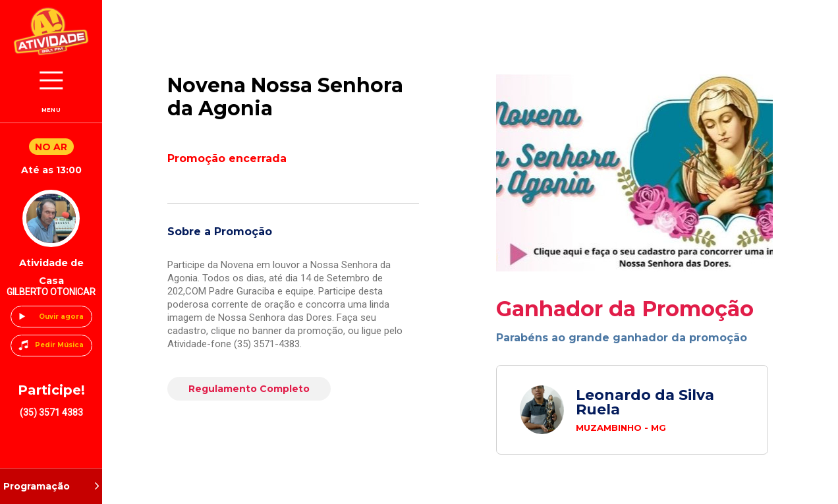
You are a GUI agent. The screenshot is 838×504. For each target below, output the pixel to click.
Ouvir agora (61, 317)
